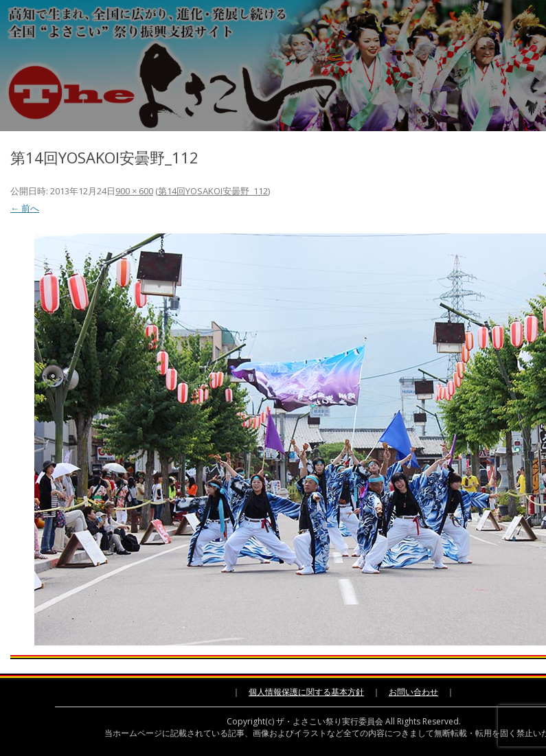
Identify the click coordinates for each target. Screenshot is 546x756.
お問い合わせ (413, 692)
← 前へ (25, 208)
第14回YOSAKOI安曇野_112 (213, 191)
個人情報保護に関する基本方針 (306, 692)
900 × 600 (134, 191)
